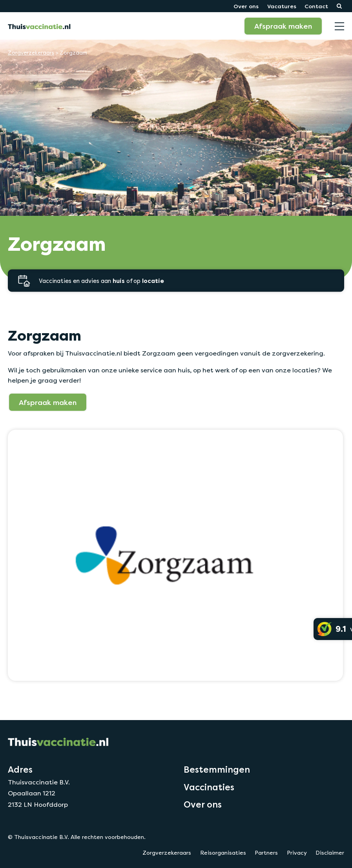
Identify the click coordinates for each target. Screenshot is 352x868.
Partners (266, 853)
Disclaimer (330, 853)
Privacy (297, 853)
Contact (316, 6)
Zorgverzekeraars (31, 53)
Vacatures (282, 6)
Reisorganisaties (223, 853)
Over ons (246, 6)
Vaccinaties (209, 787)
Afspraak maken (283, 26)
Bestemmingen (217, 770)
